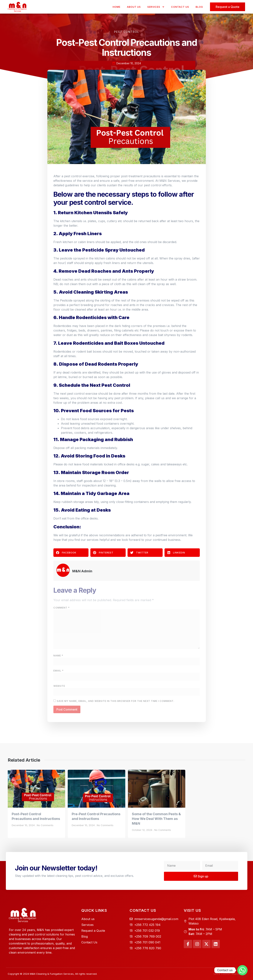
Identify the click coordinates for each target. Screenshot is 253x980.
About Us (134, 7)
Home (117, 7)
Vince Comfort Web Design (229, 974)
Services (156, 7)
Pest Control (127, 32)
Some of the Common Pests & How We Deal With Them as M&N (156, 819)
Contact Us (180, 7)
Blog (199, 7)
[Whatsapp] (242, 970)
